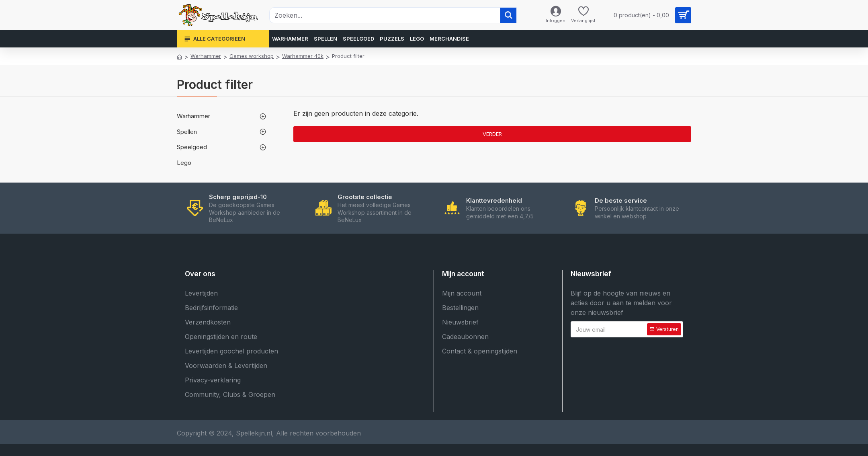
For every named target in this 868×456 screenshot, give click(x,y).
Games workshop (252, 56)
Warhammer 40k (303, 56)
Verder (492, 134)
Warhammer (206, 56)
